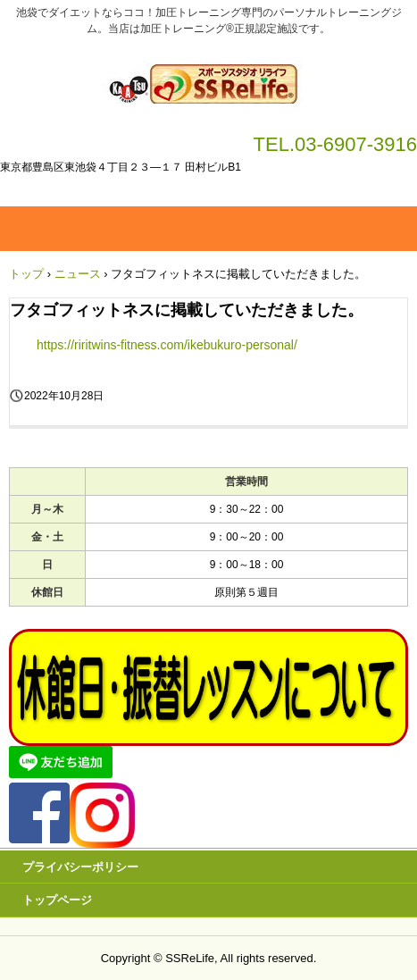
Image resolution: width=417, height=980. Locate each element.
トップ (26, 274)
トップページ (57, 900)
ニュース (78, 274)
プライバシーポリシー (80, 867)
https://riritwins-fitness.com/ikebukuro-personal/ (167, 345)
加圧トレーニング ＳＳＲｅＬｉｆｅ (208, 79)
